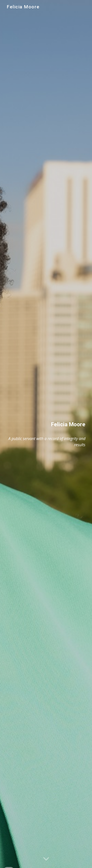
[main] (46, 424)
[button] (46, 859)
